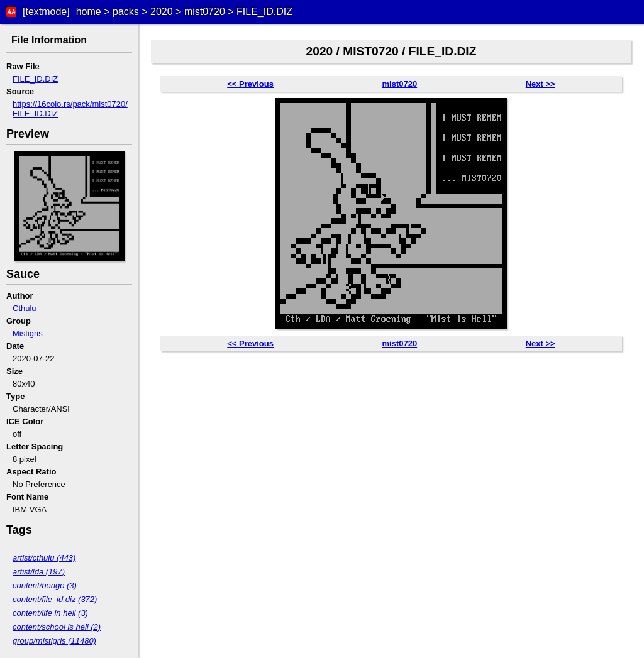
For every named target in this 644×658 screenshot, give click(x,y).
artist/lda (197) (39, 572)
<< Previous (250, 84)
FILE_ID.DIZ (264, 12)
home (89, 12)
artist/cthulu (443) (44, 558)
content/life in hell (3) (50, 613)
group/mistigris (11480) (54, 641)
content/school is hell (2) (57, 627)
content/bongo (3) (45, 585)
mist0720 (205, 12)
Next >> (541, 84)
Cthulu (25, 308)
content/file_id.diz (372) (55, 599)
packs (126, 12)
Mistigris (28, 333)
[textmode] (46, 12)
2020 (162, 12)
